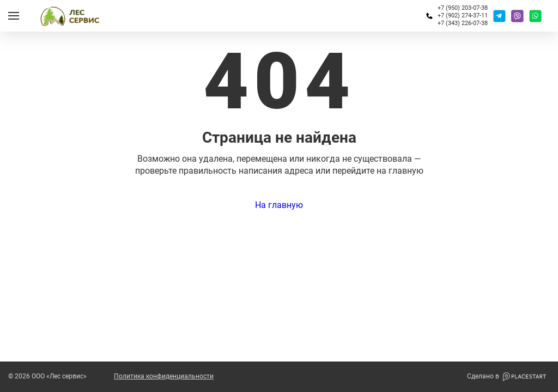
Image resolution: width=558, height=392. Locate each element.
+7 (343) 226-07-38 (463, 23)
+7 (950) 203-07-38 (463, 8)
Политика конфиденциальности (164, 376)
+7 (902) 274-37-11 (463, 16)
